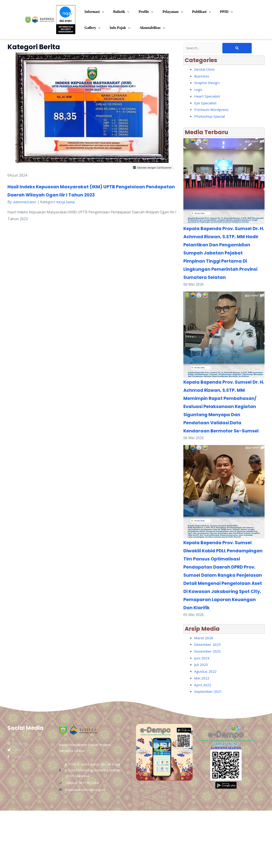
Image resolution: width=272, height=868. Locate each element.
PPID (214, 12)
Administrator (25, 202)
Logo (199, 90)
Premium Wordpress (212, 110)
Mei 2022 (202, 735)
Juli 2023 (201, 722)
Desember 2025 (207, 702)
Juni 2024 (202, 715)
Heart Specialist (207, 97)
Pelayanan (164, 12)
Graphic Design (207, 83)
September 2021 (208, 749)
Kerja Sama (66, 202)
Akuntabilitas (145, 28)
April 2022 (203, 742)
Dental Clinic (205, 70)
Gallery (89, 28)
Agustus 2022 (206, 729)
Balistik (116, 12)
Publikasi (191, 12)
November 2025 (208, 709)
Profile (139, 12)
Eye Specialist (205, 103)
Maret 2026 (204, 695)
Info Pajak (115, 28)
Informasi (91, 12)
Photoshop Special (210, 117)
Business (202, 77)
